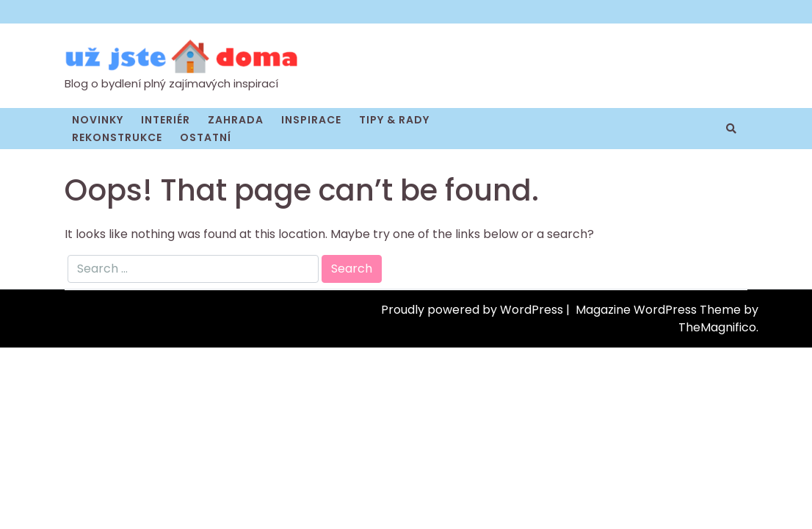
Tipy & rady (394, 120)
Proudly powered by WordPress (474, 310)
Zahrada (236, 120)
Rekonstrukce (117, 137)
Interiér (166, 120)
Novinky (98, 120)
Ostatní (206, 137)
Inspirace (311, 120)
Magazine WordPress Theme (660, 310)
